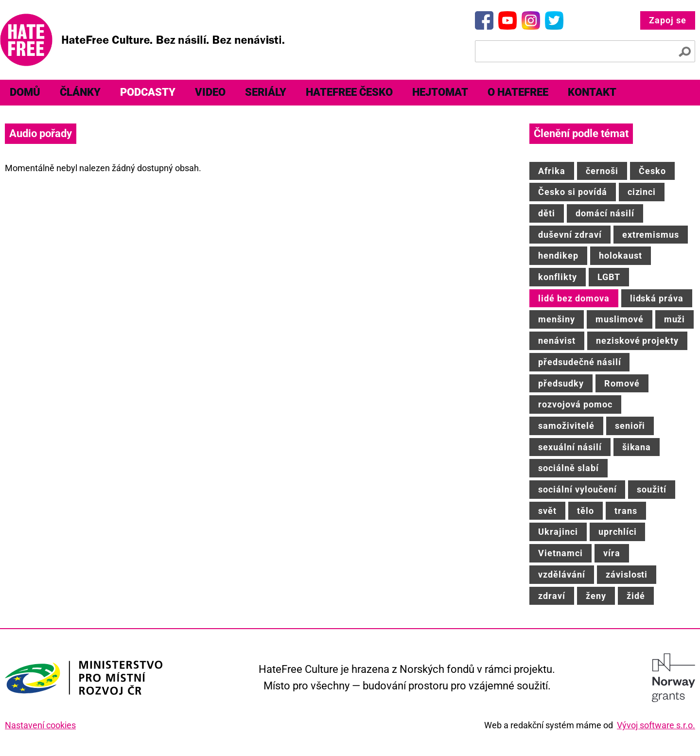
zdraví (552, 596)
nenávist (557, 341)
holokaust (621, 255)
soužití (652, 489)
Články (80, 92)
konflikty (558, 277)
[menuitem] (25, 93)
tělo (586, 511)
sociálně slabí (568, 468)
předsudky (561, 383)
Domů (25, 92)
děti (547, 213)
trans (626, 511)
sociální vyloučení (577, 489)
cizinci (642, 192)
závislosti (627, 574)
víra (612, 553)
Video (210, 92)
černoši (602, 171)
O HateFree (518, 92)
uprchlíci (618, 532)
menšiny (557, 319)
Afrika (552, 171)
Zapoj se (668, 20)
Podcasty (148, 92)
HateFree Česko (349, 92)
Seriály (266, 92)
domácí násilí (605, 213)
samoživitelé (566, 426)
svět (547, 511)
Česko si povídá (572, 192)
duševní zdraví (570, 235)
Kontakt (592, 92)
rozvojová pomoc (575, 404)
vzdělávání (562, 574)
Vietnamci (560, 553)
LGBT (609, 277)
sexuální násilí (570, 447)
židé (636, 596)
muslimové (620, 319)
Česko (652, 171)
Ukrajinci (558, 532)
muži (675, 319)
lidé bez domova (574, 298)
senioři (630, 426)
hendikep (558, 255)
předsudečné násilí (579, 362)
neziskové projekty (637, 341)
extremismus (651, 235)
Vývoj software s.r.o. (656, 725)
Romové (622, 383)
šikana (637, 447)
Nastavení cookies (40, 725)
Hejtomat (440, 92)
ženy (596, 596)
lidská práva (657, 298)
